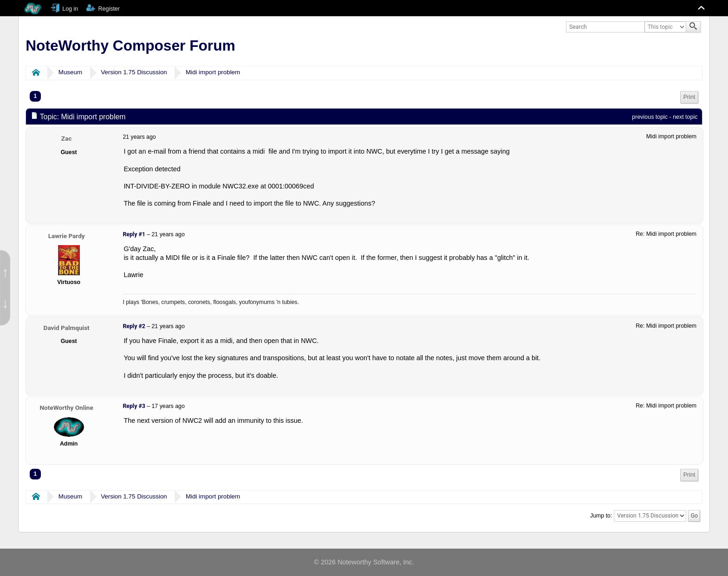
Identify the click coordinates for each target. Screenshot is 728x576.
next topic (685, 117)
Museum (70, 72)
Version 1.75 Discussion (134, 72)
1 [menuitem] (36, 96)
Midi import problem (213, 72)
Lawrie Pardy (67, 236)
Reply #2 (134, 326)
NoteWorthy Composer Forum (130, 45)
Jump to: (601, 516)
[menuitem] (689, 97)
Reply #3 (134, 406)
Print (689, 97)
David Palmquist (67, 328)
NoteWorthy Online (67, 408)
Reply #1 (134, 234)
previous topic (650, 117)
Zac (67, 138)
